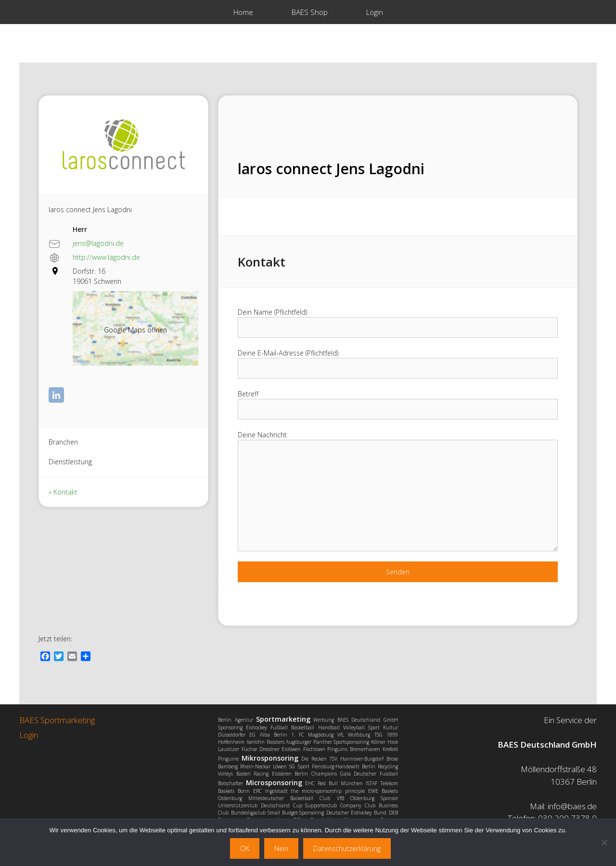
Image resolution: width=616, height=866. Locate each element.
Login (375, 12)
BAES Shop (310, 12)
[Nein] (604, 842)
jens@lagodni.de (98, 243)
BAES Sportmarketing (57, 720)
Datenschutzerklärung (347, 848)
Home (243, 12)
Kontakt (65, 492)
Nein (281, 848)
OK (245, 848)
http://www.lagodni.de (106, 257)
